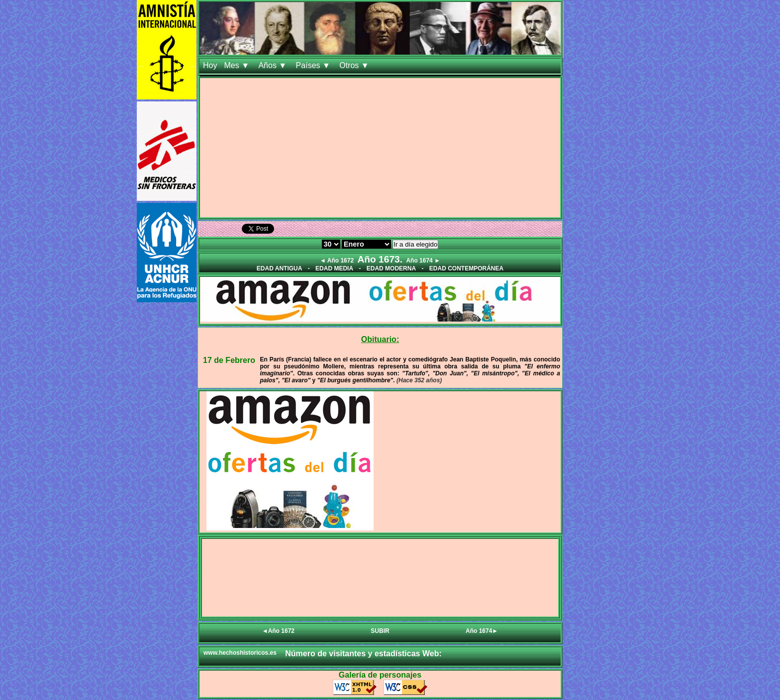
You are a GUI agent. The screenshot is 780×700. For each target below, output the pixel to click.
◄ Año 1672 (337, 261)
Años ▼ (273, 65)
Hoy (210, 65)
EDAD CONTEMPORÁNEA (466, 268)
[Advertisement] (380, 148)
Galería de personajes (380, 675)
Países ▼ (314, 65)
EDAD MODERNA (391, 268)
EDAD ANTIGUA (280, 268)
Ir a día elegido (415, 244)
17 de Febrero (229, 360)
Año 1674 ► (423, 261)
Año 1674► (482, 631)
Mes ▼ (238, 65)
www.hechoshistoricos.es (240, 653)
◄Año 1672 (278, 631)
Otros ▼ (355, 65)
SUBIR (380, 631)
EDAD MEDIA (334, 268)
